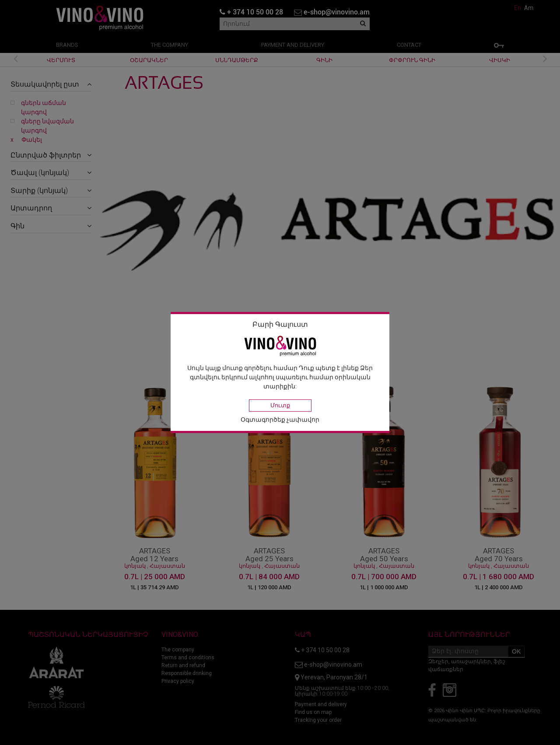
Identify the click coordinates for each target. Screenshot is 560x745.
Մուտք (280, 405)
